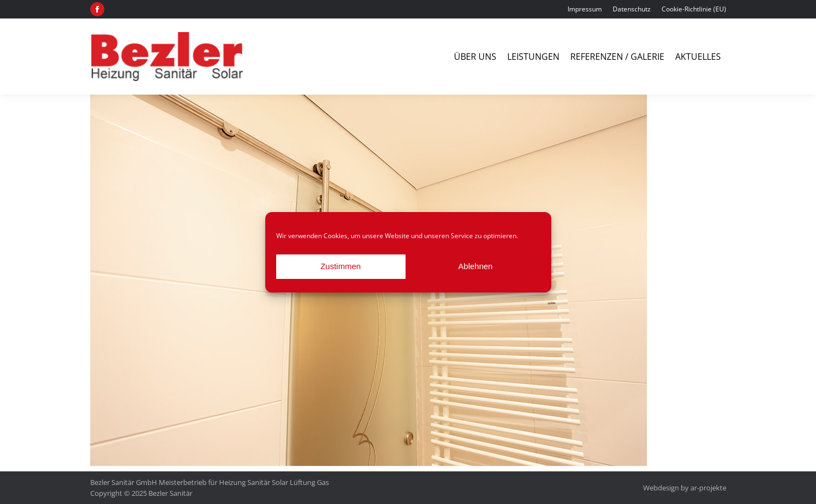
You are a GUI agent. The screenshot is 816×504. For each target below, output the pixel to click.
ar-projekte (708, 488)
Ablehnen (475, 266)
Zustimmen (340, 266)
